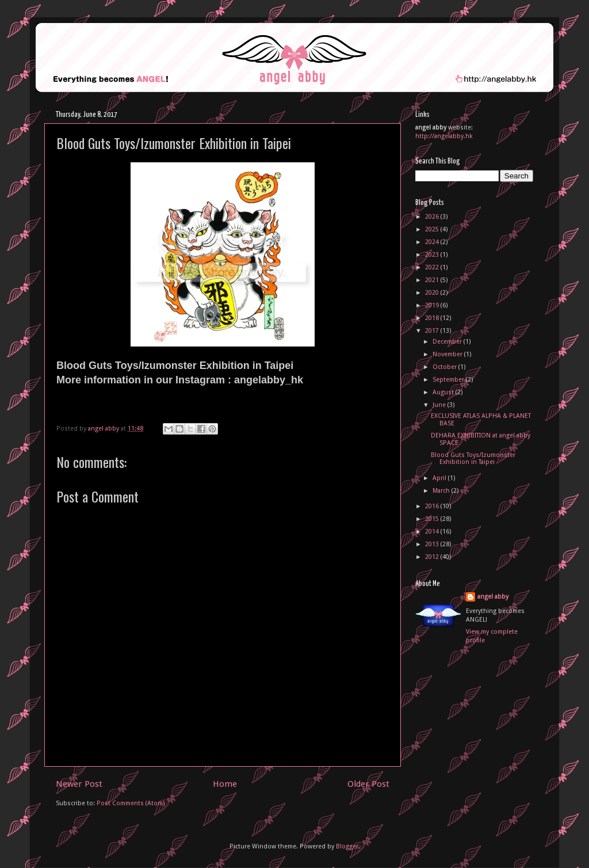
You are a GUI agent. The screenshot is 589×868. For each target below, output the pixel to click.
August (444, 392)
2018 (433, 318)
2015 (433, 519)
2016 (433, 506)
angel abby (493, 597)
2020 (433, 293)
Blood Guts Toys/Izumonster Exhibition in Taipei (473, 459)
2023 (433, 255)
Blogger (347, 846)
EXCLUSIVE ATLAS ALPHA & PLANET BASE (481, 420)
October (445, 367)
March (442, 491)
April (440, 478)
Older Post (368, 784)
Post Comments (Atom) (131, 803)
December (448, 342)
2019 (433, 305)
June (440, 405)
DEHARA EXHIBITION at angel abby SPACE (481, 439)
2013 (433, 544)
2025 (433, 229)
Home (225, 784)
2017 (433, 331)
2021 (433, 280)
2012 (433, 557)
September (449, 380)
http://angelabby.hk (444, 136)
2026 (433, 217)
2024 (433, 242)
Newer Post (79, 784)
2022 (433, 267)
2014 (433, 532)
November (448, 354)
